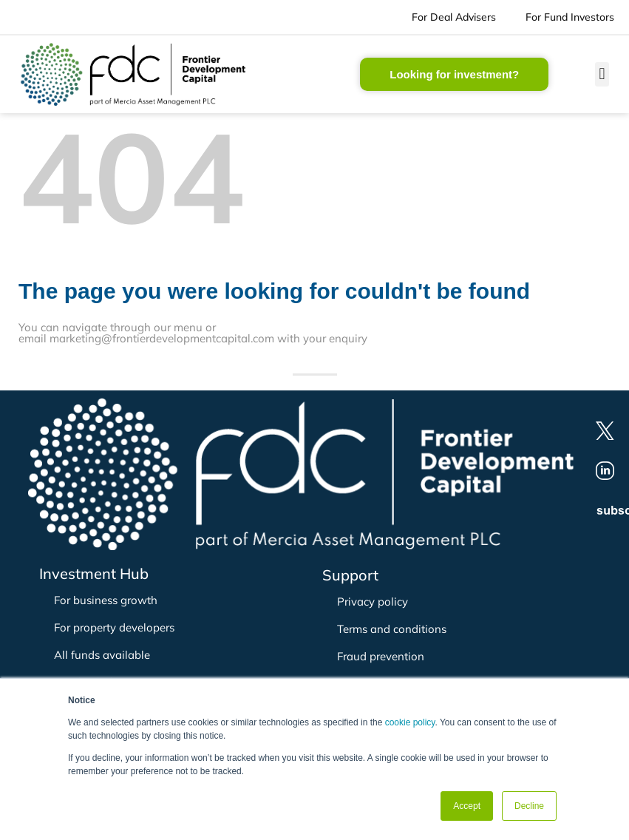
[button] (602, 74)
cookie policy (410, 722)
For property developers (114, 627)
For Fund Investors (570, 17)
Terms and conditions (392, 629)
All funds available (102, 655)
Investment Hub (94, 573)
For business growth (106, 600)
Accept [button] (467, 806)
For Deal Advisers (454, 17)
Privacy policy (373, 602)
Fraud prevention (381, 656)
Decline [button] (529, 806)
